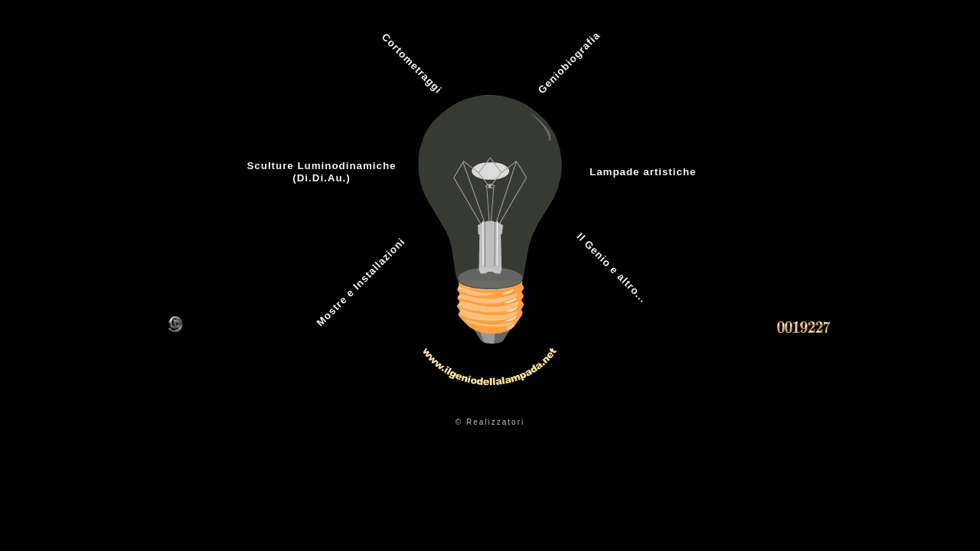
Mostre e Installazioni (360, 282)
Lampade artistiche (643, 172)
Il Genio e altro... (611, 267)
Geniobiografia (569, 62)
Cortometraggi (412, 64)
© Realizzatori (490, 422)
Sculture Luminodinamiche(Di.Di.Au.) (321, 172)
